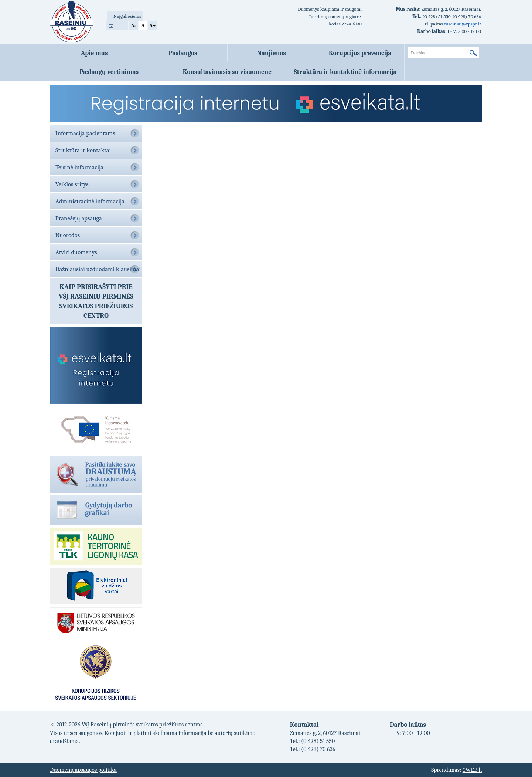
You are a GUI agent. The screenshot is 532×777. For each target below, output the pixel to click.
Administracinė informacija (90, 201)
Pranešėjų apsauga (79, 218)
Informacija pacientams (85, 133)
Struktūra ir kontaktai (83, 150)
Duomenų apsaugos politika (83, 770)
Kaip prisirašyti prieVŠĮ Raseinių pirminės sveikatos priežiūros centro (96, 301)
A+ (152, 26)
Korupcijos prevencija (360, 53)
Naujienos (272, 53)
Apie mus (94, 53)
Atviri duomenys (76, 252)
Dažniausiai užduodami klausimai (98, 269)
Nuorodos (68, 235)
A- (133, 26)
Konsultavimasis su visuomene (227, 72)
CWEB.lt (472, 770)
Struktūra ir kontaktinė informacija (345, 72)
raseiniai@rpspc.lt (463, 24)
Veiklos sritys (72, 184)
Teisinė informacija (79, 167)
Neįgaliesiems (127, 16)
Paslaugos (183, 53)
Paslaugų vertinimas (109, 72)
